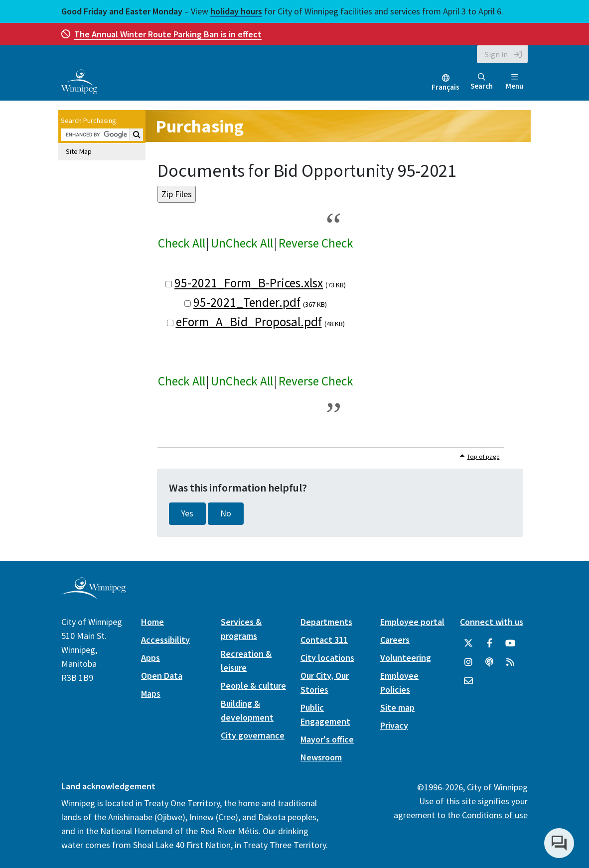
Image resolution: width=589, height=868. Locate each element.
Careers (395, 640)
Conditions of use (495, 815)
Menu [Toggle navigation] (515, 82)
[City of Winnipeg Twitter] (468, 643)
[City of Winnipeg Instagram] (468, 662)
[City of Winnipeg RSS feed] (510, 662)
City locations (327, 658)
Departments (326, 622)
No (226, 513)
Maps (151, 693)
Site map (397, 707)
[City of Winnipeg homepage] (93, 595)
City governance (253, 735)
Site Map (79, 151)
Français (445, 87)
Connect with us (492, 622)
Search (482, 82)
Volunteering (406, 658)
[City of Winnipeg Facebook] (489, 643)
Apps (150, 658)
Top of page (483, 456)
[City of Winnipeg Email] (468, 681)
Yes (187, 513)
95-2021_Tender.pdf (247, 302)
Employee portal (412, 622)
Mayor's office (327, 739)
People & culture (253, 685)
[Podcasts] (489, 662)
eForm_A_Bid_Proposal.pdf (249, 322)
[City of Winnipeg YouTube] (510, 643)
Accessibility (165, 640)
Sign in (496, 54)
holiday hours (236, 11)
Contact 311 (324, 640)
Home (152, 622)
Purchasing (200, 126)
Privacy (394, 725)
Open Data (162, 676)
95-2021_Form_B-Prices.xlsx (249, 283)
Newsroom (321, 757)
